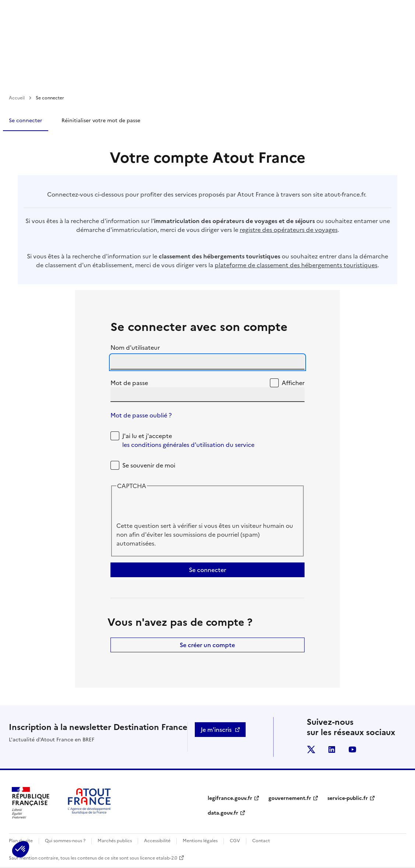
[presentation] (172, 507)
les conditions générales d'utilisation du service (188, 445)
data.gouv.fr (223, 813)
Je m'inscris (216, 730)
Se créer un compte (207, 645)
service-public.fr (348, 798)
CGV (235, 841)
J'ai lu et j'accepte (188, 440)
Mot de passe (129, 383)
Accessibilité (157, 841)
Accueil (17, 98)
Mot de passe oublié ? (141, 415)
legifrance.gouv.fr (230, 798)
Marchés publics (115, 841)
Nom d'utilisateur (135, 347)
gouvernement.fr (290, 798)
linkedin (332, 749)
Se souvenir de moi (149, 465)
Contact (261, 841)
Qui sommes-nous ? (65, 841)
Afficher (293, 383)
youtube (352, 749)
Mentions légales (200, 841)
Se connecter (26, 121)
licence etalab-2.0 (159, 858)
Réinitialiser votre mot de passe (101, 121)
